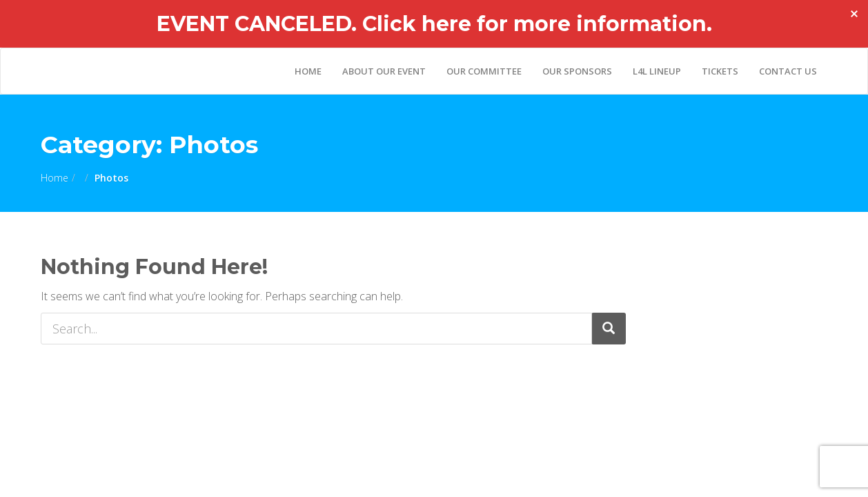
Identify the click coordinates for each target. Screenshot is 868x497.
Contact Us (788, 71)
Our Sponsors (577, 71)
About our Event (384, 71)
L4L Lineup (657, 71)
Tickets (720, 71)
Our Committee (484, 71)
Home (308, 71)
